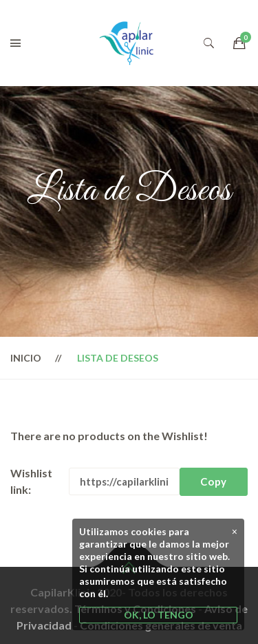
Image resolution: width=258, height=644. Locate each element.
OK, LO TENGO (159, 615)
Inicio (26, 358)
